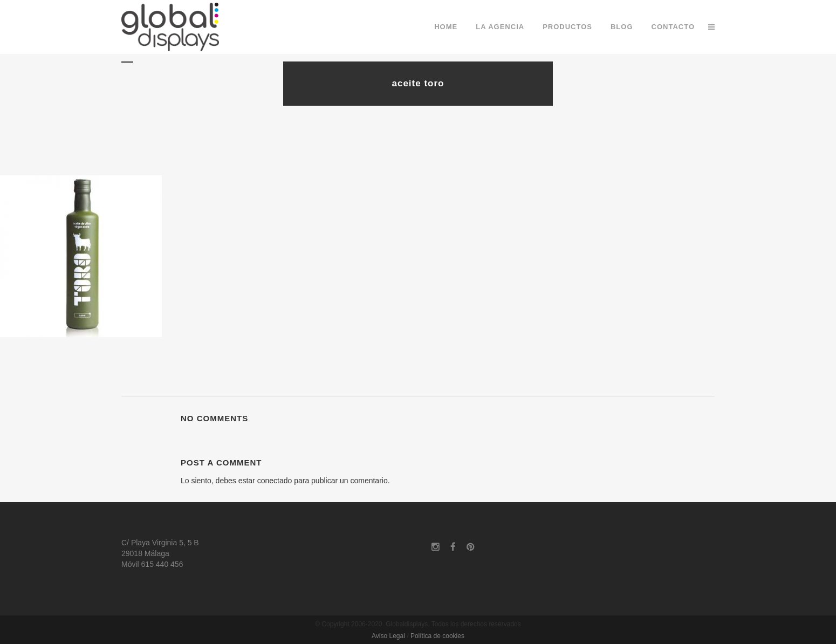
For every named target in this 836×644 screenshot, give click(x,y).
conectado (275, 481)
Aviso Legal (388, 636)
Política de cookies (437, 636)
